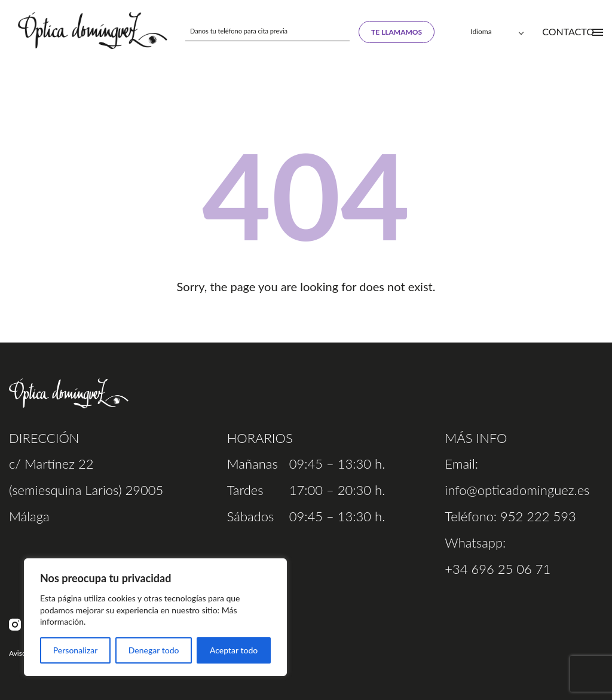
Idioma (481, 31)
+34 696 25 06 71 (498, 569)
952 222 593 (538, 516)
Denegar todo (154, 650)
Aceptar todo (234, 650)
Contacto (568, 31)
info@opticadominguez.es (517, 490)
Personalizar (76, 650)
